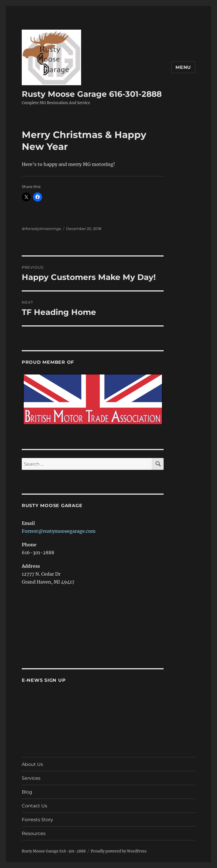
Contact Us (34, 806)
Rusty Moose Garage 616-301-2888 (92, 94)
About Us (32, 764)
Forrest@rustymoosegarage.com (59, 531)
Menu (183, 67)
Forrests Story (37, 820)
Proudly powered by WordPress (119, 851)
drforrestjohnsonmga (41, 229)
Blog (27, 792)
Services (31, 778)
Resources (34, 833)
